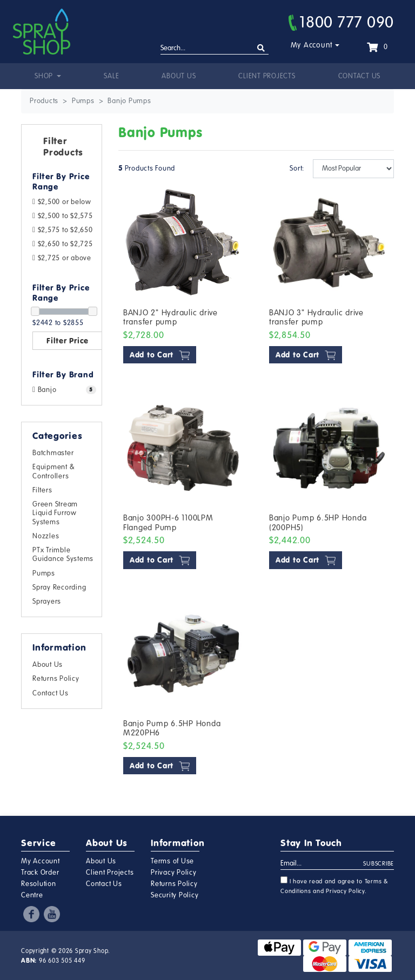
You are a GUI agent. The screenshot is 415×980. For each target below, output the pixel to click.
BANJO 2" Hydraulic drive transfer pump (170, 317)
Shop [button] (45, 76)
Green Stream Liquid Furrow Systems (55, 513)
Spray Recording (59, 587)
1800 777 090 (341, 22)
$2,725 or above (62, 258)
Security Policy (175, 895)
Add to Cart (160, 355)
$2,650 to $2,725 (63, 244)
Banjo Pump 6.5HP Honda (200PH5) (318, 523)
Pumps (44, 573)
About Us (179, 76)
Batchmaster (53, 453)
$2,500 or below (62, 202)
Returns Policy (56, 679)
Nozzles (46, 536)
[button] (62, 149)
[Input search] (215, 49)
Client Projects (267, 76)
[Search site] (261, 48)
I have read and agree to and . (334, 886)
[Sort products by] (353, 169)
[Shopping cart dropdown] (377, 47)
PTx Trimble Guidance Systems (63, 555)
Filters (42, 490)
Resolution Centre (39, 890)
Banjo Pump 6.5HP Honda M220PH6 (172, 728)
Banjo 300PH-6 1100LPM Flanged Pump (168, 523)
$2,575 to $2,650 (63, 230)
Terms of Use (172, 861)
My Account (312, 45)
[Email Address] (322, 864)
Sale (111, 76)
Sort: (296, 168)
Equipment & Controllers (53, 471)
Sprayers (47, 601)
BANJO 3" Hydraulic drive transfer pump (316, 317)
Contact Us (360, 76)
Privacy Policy (174, 873)
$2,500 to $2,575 (63, 216)
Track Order (40, 873)
